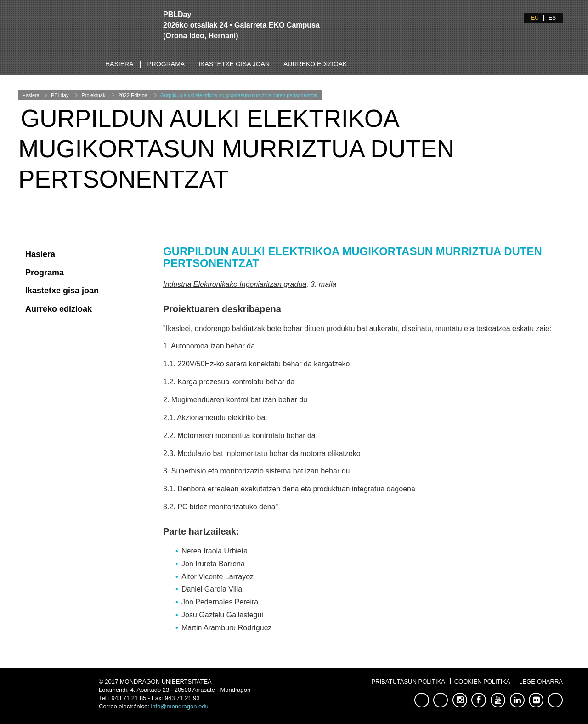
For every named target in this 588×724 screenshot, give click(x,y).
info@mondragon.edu (179, 706)
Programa (166, 64)
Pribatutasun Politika (408, 681)
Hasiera (119, 64)
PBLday (60, 95)
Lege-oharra (541, 681)
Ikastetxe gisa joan (234, 64)
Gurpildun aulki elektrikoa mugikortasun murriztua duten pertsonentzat (239, 95)
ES (552, 18)
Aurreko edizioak (315, 64)
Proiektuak (93, 95)
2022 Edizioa (133, 95)
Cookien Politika (482, 681)
